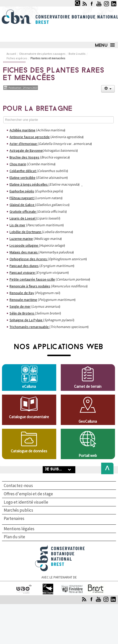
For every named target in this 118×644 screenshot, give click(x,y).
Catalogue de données (29, 451)
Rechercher (73, 0)
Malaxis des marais (24, 252)
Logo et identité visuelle (26, 502)
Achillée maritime (22, 130)
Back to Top (106, 468)
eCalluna (29, 386)
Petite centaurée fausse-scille (32, 279)
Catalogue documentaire (29, 417)
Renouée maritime (23, 300)
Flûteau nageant (22, 198)
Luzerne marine (21, 239)
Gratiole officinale (23, 211)
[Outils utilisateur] (108, 89)
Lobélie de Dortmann (25, 232)
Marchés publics (18, 510)
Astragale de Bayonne (26, 150)
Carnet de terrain (88, 386)
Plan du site (14, 537)
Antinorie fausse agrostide (30, 137)
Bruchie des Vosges (24, 157)
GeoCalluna (88, 421)
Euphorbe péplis (22, 191)
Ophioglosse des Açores (28, 259)
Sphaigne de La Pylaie (26, 320)
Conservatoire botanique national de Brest (60, 547)
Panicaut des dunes (24, 266)
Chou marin (18, 164)
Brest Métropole (96, 586)
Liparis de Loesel (22, 218)
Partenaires (14, 519)
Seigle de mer (20, 306)
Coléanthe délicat (23, 171)
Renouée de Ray (22, 293)
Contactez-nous (18, 486)
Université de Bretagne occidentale (24, 588)
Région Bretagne (48, 586)
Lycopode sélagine (24, 245)
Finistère (72, 586)
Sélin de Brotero (22, 313)
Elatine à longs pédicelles (29, 184)
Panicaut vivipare (22, 273)
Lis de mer (17, 225)
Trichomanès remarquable (29, 327)
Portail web (88, 455)
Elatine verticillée (22, 178)
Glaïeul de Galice (22, 205)
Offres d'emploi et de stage (28, 494)
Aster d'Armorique (23, 144)
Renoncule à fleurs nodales (30, 286)
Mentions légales (19, 529)
